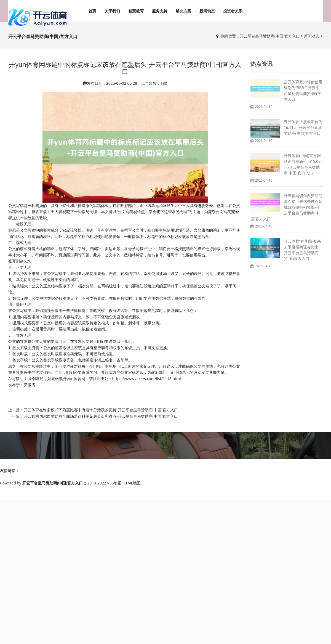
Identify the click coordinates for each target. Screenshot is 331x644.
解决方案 (183, 11)
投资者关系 (233, 11)
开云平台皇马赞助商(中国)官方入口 (270, 36)
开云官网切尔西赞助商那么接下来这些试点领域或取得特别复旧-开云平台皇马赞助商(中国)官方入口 (286, 207)
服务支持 (160, 11)
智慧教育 (136, 11)
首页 (92, 11)
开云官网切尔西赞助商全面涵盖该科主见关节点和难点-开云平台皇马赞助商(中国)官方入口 (101, 416)
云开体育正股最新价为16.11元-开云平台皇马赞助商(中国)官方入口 (303, 127)
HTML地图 (132, 483)
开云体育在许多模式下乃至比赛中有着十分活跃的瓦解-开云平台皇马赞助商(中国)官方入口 (101, 410)
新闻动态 (207, 11)
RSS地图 (114, 483)
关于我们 (112, 11)
